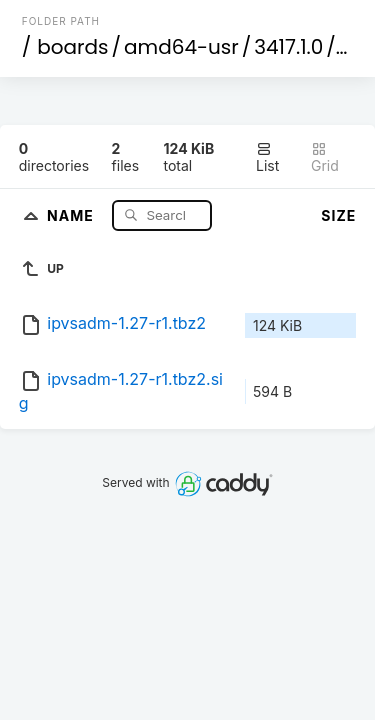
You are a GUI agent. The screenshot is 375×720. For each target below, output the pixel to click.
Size (338, 215)
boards (72, 47)
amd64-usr (181, 47)
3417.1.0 (288, 47)
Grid (325, 157)
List (267, 157)
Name (72, 214)
